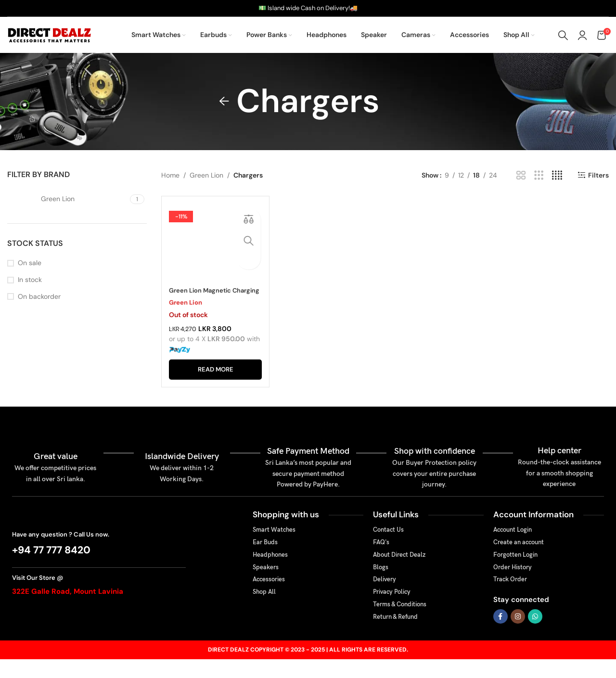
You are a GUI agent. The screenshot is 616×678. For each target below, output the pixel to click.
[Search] (563, 35)
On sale (30, 263)
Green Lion (206, 175)
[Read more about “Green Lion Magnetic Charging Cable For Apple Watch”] (215, 388)
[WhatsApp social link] (535, 635)
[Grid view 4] (557, 175)
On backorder (39, 296)
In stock (30, 280)
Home (170, 175)
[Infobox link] (99, 562)
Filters (598, 175)
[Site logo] (50, 34)
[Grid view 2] (521, 175)
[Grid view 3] (539, 175)
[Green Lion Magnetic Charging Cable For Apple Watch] (215, 252)
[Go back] (224, 102)
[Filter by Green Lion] (67, 199)
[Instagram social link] (518, 635)
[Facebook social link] (500, 635)
